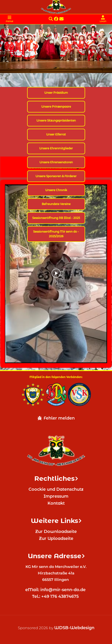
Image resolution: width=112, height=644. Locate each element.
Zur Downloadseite (56, 532)
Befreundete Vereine (56, 204)
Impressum (56, 496)
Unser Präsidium (56, 93)
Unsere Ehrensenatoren (56, 162)
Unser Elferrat (56, 134)
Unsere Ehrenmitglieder (56, 148)
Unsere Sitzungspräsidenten (56, 120)
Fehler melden (56, 418)
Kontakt (56, 503)
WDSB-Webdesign (74, 628)
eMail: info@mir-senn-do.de (56, 590)
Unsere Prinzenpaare (56, 107)
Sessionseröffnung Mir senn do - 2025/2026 (56, 234)
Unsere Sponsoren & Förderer (56, 176)
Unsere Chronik (56, 190)
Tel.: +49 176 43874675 (56, 596)
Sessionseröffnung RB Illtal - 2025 (56, 218)
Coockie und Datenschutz (56, 489)
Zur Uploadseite (56, 538)
